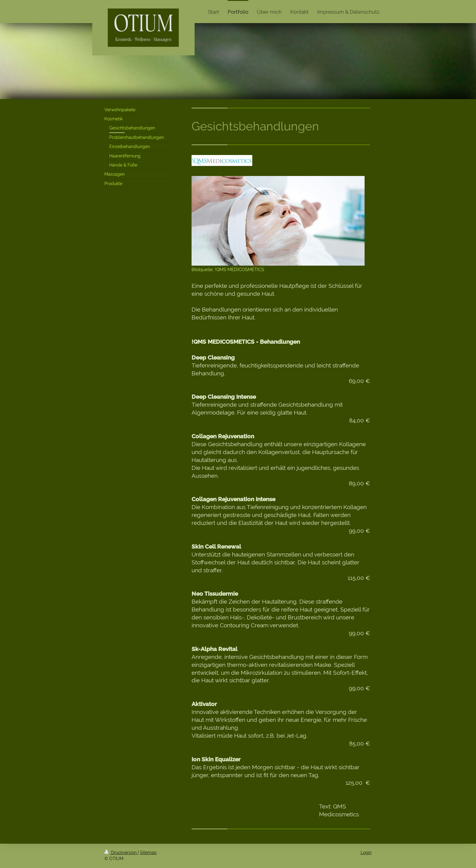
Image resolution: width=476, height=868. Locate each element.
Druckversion (121, 852)
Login (366, 852)
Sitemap (148, 852)
